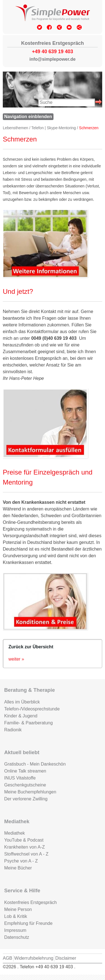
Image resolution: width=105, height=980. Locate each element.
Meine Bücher (18, 868)
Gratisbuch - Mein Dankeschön (35, 764)
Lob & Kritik (16, 916)
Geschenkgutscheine (25, 785)
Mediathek (15, 833)
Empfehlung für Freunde (28, 923)
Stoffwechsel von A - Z (26, 854)
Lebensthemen (16, 128)
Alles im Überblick (22, 702)
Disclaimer (66, 958)
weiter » (16, 659)
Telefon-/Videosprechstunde (32, 709)
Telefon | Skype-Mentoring (54, 128)
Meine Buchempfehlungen (30, 792)
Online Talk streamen (25, 771)
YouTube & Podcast (24, 840)
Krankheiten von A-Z (25, 847)
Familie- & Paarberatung (28, 723)
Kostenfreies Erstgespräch (31, 902)
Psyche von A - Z (21, 861)
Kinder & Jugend (21, 716)
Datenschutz (17, 937)
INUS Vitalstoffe (20, 778)
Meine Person (18, 909)
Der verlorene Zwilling (26, 799)
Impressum (15, 930)
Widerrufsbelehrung (34, 958)
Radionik (13, 730)
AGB (8, 958)
